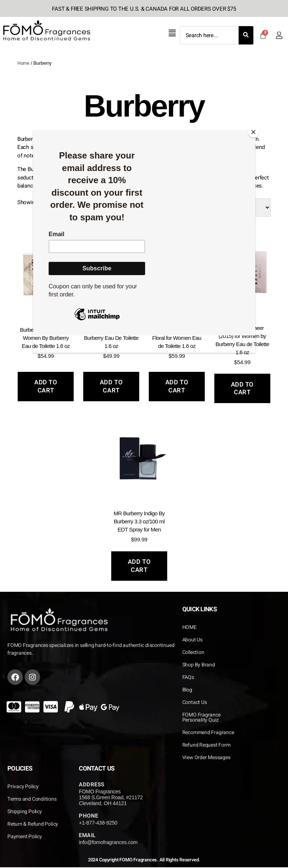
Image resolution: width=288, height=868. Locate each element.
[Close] (253, 132)
